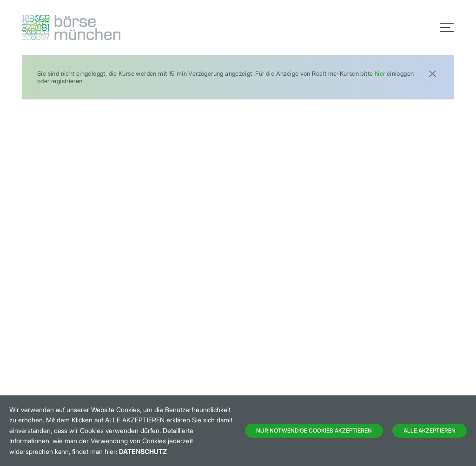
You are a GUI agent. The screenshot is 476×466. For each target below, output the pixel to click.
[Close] (432, 73)
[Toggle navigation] (447, 27)
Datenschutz (143, 451)
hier (380, 73)
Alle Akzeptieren (430, 430)
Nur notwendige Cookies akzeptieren (314, 430)
